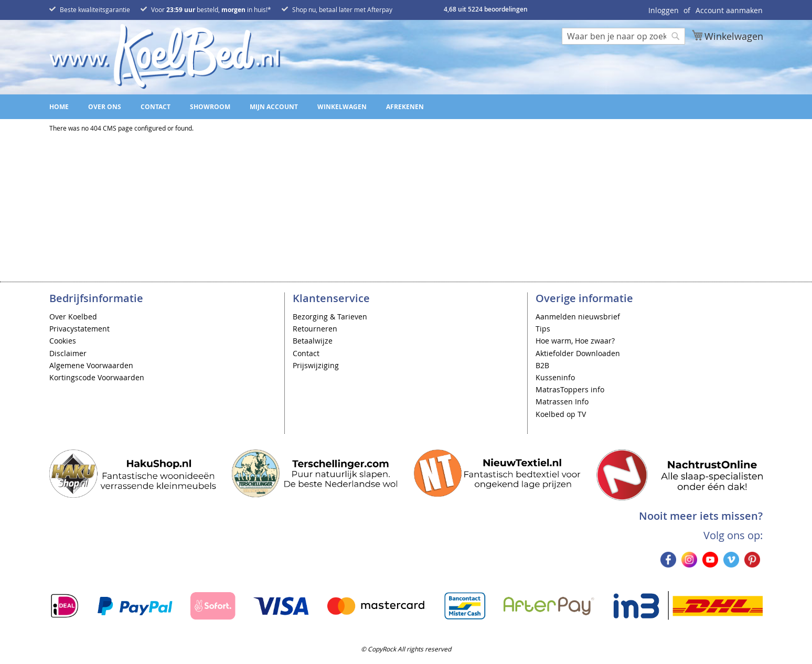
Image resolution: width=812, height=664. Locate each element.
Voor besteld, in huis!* (211, 9)
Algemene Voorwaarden (91, 365)
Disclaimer (68, 353)
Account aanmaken (729, 10)
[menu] (406, 107)
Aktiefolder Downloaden (578, 353)
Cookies (63, 341)
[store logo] (165, 56)
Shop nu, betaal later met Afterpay (342, 9)
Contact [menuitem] (156, 107)
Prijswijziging (316, 365)
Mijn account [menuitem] (274, 107)
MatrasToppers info (570, 389)
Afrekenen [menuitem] (405, 107)
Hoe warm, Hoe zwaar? (575, 341)
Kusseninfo (555, 377)
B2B (542, 365)
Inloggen (664, 10)
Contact (306, 353)
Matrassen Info (562, 401)
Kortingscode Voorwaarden (97, 377)
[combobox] (623, 36)
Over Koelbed (73, 317)
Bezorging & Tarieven (330, 317)
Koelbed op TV (561, 414)
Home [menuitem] (59, 107)
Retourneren (315, 329)
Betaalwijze (313, 341)
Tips (543, 329)
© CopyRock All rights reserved (406, 649)
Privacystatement (79, 329)
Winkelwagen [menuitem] (342, 107)
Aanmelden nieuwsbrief (578, 317)
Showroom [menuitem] (210, 107)
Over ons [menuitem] (105, 107)
